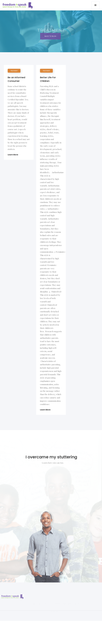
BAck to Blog (50, 37)
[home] (18, 6)
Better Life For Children (48, 79)
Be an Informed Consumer (16, 79)
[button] (95, 5)
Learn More (13, 155)
